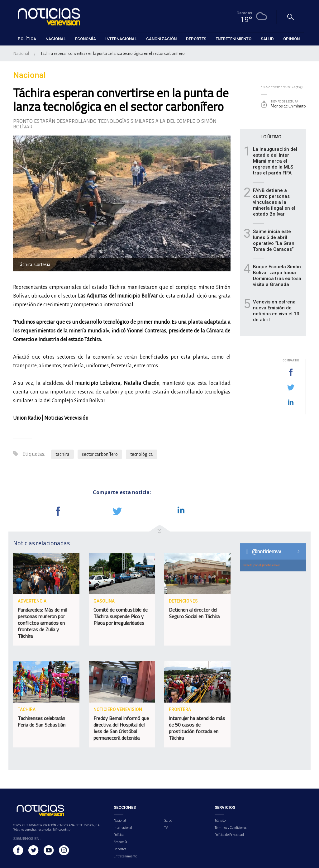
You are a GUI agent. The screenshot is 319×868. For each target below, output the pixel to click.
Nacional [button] (56, 39)
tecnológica (142, 454)
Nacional (21, 53)
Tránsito (220, 820)
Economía (120, 842)
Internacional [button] (121, 39)
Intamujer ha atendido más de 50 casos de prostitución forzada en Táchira (197, 728)
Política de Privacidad (229, 835)
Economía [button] (86, 39)
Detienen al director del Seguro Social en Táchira (195, 613)
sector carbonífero (100, 454)
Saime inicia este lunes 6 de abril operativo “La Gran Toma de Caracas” (274, 240)
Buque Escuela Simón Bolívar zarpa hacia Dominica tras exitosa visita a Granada (277, 276)
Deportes (120, 849)
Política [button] (27, 39)
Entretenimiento (125, 856)
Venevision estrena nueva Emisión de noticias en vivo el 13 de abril (276, 311)
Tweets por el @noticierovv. (262, 565)
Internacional (123, 827)
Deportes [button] (196, 39)
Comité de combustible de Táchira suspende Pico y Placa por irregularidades (121, 616)
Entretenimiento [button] (233, 39)
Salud (168, 820)
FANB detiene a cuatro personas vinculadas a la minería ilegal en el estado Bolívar (274, 202)
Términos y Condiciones (231, 827)
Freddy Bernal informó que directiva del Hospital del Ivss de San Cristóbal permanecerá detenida (121, 728)
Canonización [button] (161, 39)
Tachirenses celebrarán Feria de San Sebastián (42, 721)
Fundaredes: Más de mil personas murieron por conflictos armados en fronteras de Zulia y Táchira (42, 623)
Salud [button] (267, 39)
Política (119, 835)
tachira (62, 454)
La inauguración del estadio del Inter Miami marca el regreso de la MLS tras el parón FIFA (275, 161)
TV (166, 827)
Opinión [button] (291, 39)
